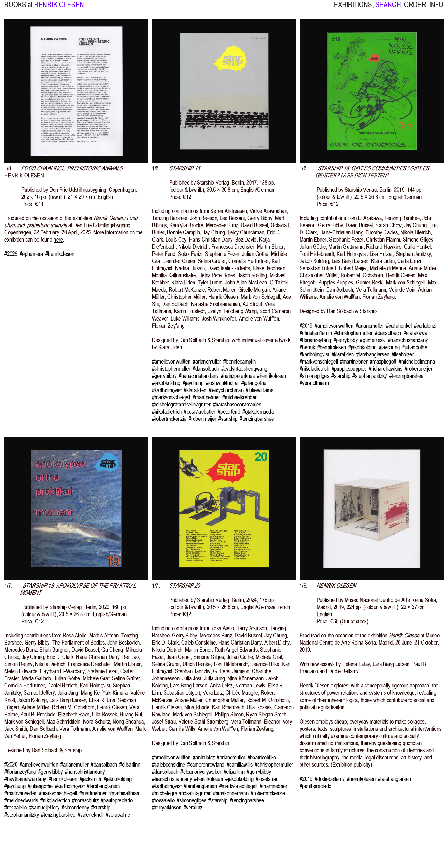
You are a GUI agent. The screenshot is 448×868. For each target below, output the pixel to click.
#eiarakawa (415, 333)
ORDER (415, 9)
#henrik (307, 347)
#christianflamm (316, 333)
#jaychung (193, 383)
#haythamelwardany (25, 779)
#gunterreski (373, 340)
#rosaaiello (16, 807)
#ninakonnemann (231, 793)
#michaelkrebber (240, 397)
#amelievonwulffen (171, 361)
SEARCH (388, 9)
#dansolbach (206, 369)
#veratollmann (314, 383)
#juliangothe (254, 383)
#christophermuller (171, 369)
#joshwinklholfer (223, 383)
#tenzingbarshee (257, 419)
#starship (228, 419)
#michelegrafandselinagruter (182, 404)
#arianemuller (207, 361)
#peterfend (229, 412)
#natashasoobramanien (237, 404)
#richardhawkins (385, 369)
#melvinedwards (21, 800)
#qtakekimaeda (258, 412)
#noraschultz (85, 800)
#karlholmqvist (167, 390)
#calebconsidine (169, 765)
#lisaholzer (403, 354)
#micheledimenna (417, 361)
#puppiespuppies (349, 369)
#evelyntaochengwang (244, 369)
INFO (436, 9)
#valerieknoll (91, 815)
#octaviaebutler (200, 412)
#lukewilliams (259, 390)
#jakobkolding (166, 383)
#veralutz (193, 807)
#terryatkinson (167, 807)
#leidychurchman (226, 390)
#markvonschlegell (171, 397)
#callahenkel (399, 326)
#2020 (11, 765)
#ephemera (31, 254)
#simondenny (75, 807)
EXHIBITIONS (353, 9)
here (58, 239)
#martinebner (206, 397)
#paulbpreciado (117, 800)
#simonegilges (314, 376)
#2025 (11, 254)
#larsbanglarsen (373, 354)
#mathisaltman (124, 793)
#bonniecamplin (240, 361)
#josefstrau (267, 779)
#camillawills (240, 765)
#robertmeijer (202, 419)
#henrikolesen (60, 254)
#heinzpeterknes (238, 376)
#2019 (306, 326)
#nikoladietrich (167, 412)
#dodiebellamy (330, 779)
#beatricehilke (262, 757)
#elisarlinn (130, 765)
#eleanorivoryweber (201, 772)
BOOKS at (18, 9)
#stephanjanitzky (370, 376)
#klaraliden (195, 390)
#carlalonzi (425, 326)
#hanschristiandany (198, 376)
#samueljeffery (44, 807)
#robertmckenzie (169, 419)
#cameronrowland (206, 765)
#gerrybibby (164, 376)
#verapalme (118, 815)
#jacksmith (91, 779)
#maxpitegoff (383, 361)
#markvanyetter (20, 793)
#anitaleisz (204, 757)
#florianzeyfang (315, 340)
